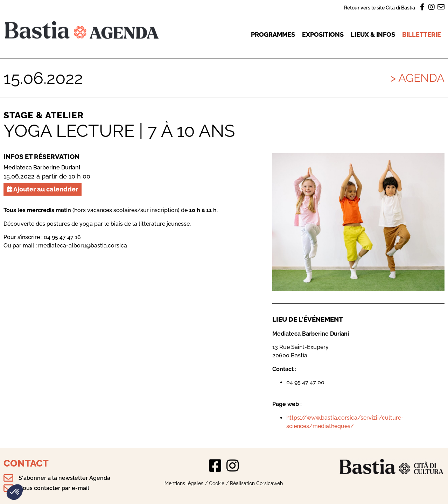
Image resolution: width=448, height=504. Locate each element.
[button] (15, 492)
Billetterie (422, 34)
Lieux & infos (373, 34)
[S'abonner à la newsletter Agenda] (8, 478)
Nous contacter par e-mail (54, 488)
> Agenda (417, 78)
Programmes (273, 34)
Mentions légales (184, 483)
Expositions (323, 34)
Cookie (217, 483)
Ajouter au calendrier (43, 189)
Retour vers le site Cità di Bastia (380, 8)
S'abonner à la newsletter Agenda (64, 478)
